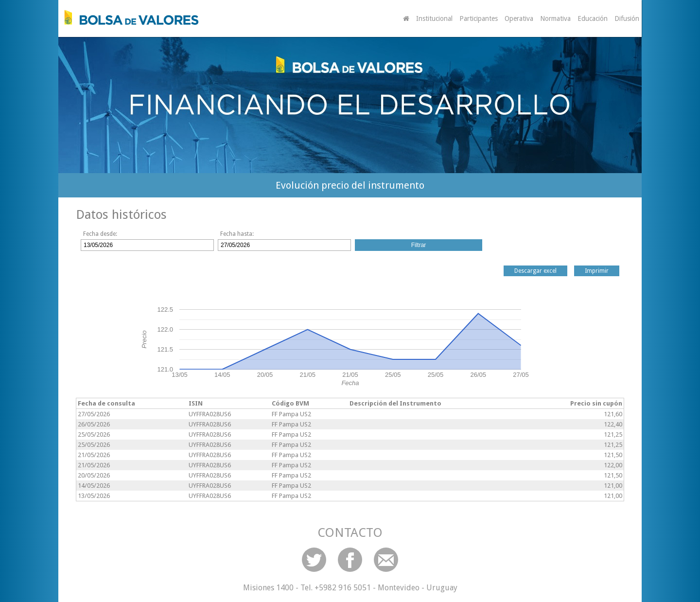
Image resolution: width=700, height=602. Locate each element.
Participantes (479, 18)
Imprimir (597, 271)
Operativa (519, 18)
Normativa (555, 18)
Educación (593, 18)
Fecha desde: (100, 234)
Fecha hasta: (237, 234)
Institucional (434, 18)
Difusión (627, 18)
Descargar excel (535, 271)
